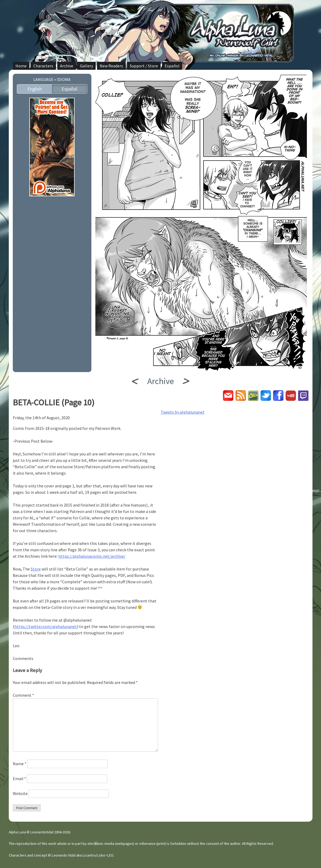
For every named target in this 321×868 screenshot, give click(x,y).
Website (20, 793)
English (35, 89)
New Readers (111, 66)
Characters (43, 66)
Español (172, 66)
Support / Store (144, 66)
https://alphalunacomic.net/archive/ (92, 556)
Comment (23, 695)
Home (21, 66)
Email (19, 779)
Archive (67, 66)
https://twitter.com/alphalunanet (46, 626)
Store (36, 569)
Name (20, 764)
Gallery (86, 66)
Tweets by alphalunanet (183, 412)
